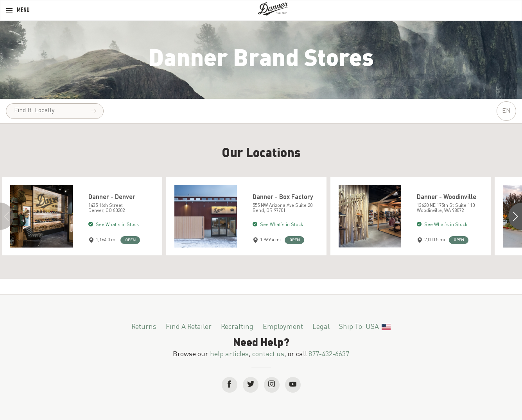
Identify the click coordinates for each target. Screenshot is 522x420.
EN (506, 111)
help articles (229, 354)
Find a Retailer (189, 327)
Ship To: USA (365, 327)
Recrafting (237, 327)
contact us (268, 354)
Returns (144, 327)
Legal (321, 327)
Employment (283, 327)
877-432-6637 (329, 354)
